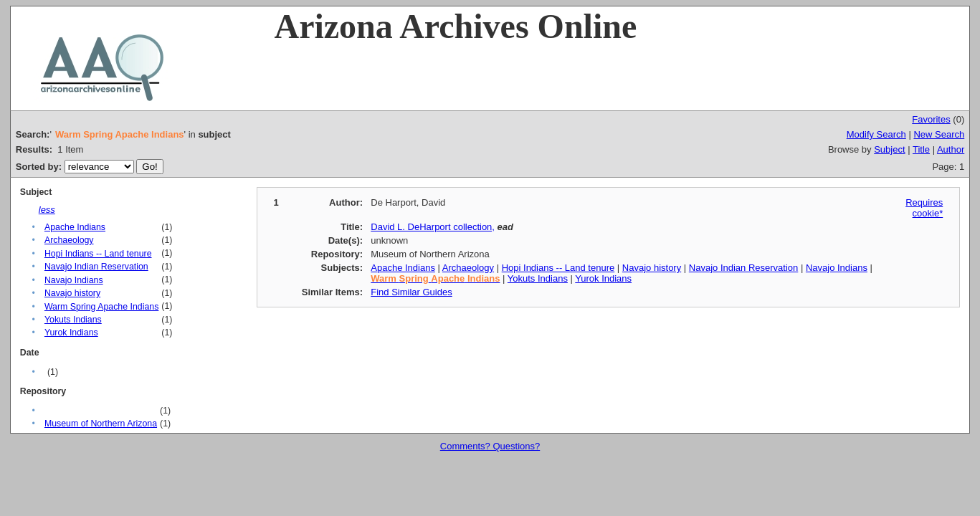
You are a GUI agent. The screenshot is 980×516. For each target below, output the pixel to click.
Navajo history (72, 293)
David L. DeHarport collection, (433, 227)
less (47, 210)
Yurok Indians (71, 333)
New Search (939, 134)
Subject (889, 149)
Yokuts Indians (73, 320)
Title (921, 149)
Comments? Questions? (490, 446)
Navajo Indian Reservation (96, 267)
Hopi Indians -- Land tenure (98, 254)
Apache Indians (75, 227)
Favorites (931, 119)
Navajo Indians (74, 280)
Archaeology (69, 240)
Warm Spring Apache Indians (101, 307)
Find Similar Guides (411, 292)
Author (951, 149)
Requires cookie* (924, 208)
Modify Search (876, 134)
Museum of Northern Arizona (101, 424)
